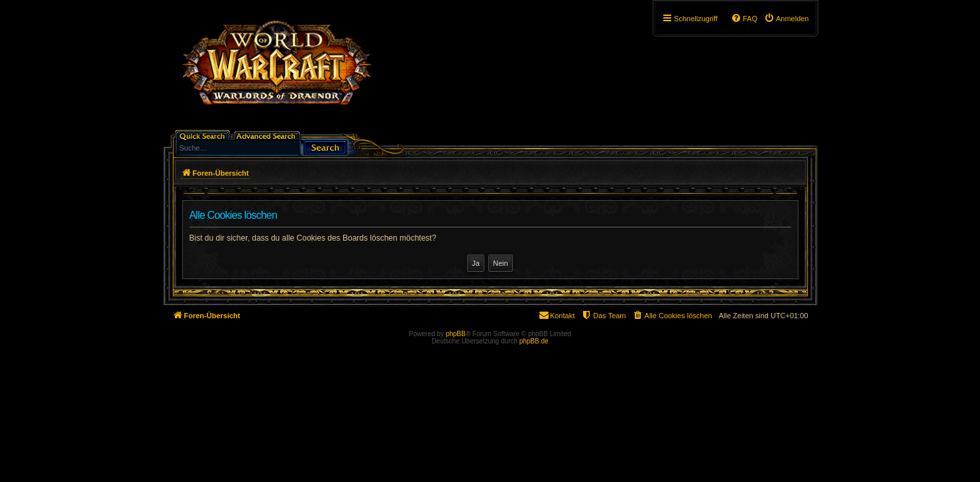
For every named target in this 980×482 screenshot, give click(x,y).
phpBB (456, 334)
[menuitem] (787, 19)
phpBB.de (534, 341)
